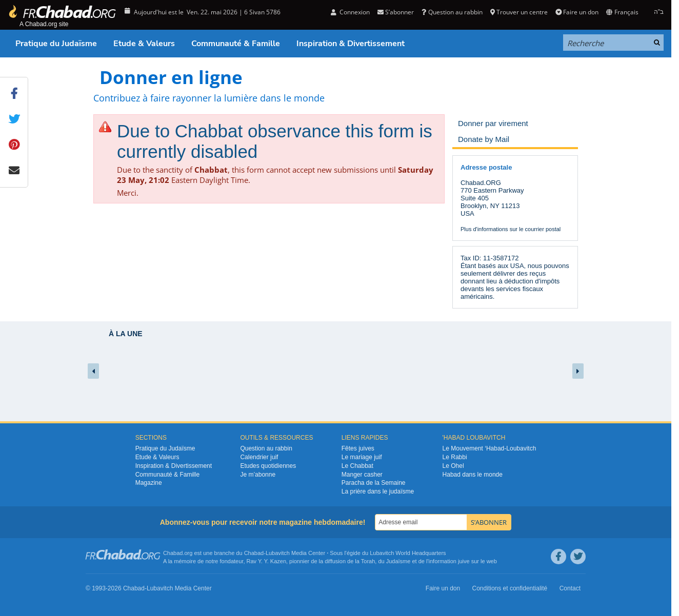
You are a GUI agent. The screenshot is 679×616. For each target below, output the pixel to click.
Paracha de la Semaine (374, 483)
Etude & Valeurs (144, 44)
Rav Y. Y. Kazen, (267, 561)
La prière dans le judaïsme (378, 491)
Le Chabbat (357, 466)
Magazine (149, 483)
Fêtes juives (358, 448)
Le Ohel (453, 466)
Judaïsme (398, 561)
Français (622, 12)
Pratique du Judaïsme (56, 44)
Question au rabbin (452, 12)
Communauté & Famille (236, 44)
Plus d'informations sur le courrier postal (511, 229)
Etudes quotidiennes (268, 466)
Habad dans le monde (473, 475)
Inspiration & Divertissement (351, 44)
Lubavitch (278, 553)
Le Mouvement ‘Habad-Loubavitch (490, 448)
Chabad (254, 553)
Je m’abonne (258, 475)
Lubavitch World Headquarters (408, 553)
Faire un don (577, 12)
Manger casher (362, 475)
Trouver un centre (519, 12)
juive (464, 561)
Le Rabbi (455, 457)
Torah (368, 561)
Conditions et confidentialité (510, 588)
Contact (570, 588)
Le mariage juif (362, 457)
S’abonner (396, 12)
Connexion (350, 12)
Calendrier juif (259, 457)
